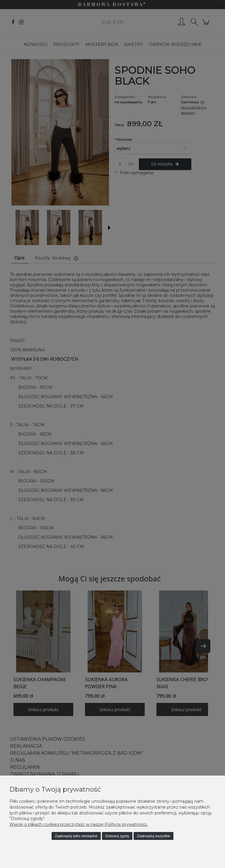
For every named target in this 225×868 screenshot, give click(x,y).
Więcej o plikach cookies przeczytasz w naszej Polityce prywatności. (79, 824)
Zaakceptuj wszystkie (153, 836)
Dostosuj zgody (117, 836)
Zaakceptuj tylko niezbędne (76, 836)
